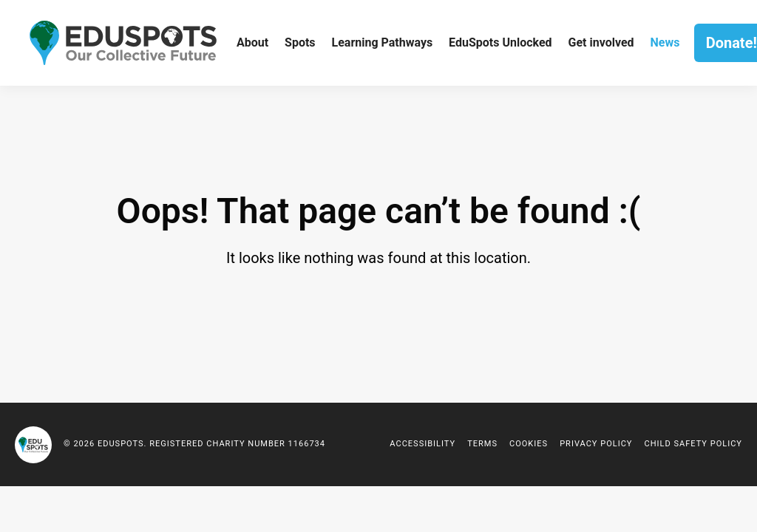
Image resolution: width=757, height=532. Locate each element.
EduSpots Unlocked (500, 42)
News (665, 42)
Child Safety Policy (693, 444)
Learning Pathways (383, 42)
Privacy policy (596, 444)
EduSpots (33, 445)
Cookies (529, 444)
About (252, 42)
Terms (482, 444)
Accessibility (422, 444)
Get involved (601, 42)
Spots (300, 42)
